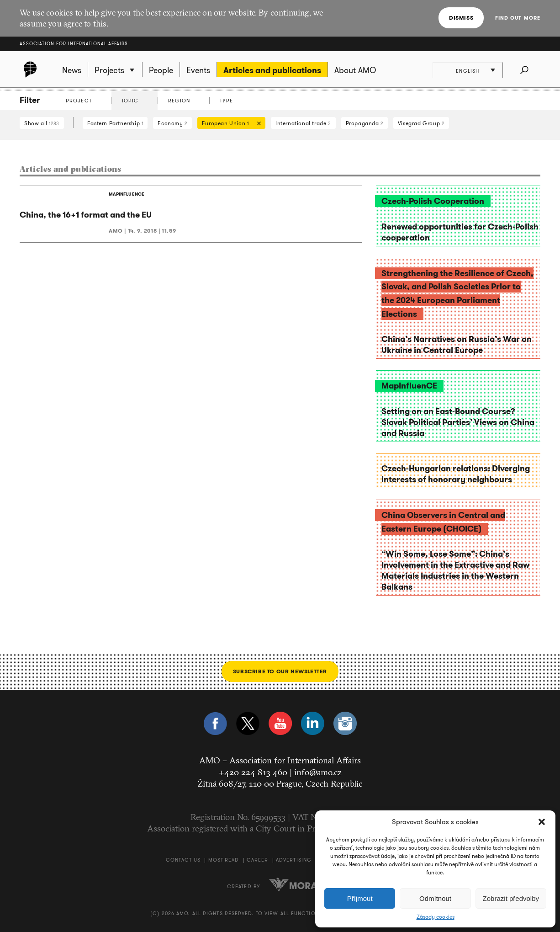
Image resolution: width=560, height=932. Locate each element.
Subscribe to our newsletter (280, 671)
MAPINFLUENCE (126, 194)
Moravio (301, 884)
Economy (172, 123)
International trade (303, 123)
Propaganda (365, 123)
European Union (229, 124)
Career (258, 860)
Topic (130, 101)
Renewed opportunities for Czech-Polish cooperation (460, 232)
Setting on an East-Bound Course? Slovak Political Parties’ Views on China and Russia (458, 422)
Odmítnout (435, 898)
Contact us (183, 860)
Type (226, 101)
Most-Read (224, 860)
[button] (542, 822)
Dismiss (461, 18)
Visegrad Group (421, 123)
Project (79, 101)
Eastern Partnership (115, 123)
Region (179, 101)
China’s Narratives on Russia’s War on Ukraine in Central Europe (457, 345)
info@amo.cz (318, 772)
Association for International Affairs (74, 44)
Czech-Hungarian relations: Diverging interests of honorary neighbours (456, 474)
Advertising (294, 860)
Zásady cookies (436, 917)
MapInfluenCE (409, 386)
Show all (42, 123)
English (468, 71)
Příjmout (360, 898)
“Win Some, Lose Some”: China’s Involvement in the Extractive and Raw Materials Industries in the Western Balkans (455, 570)
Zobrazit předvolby (511, 898)
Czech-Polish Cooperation (433, 201)
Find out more (518, 18)
